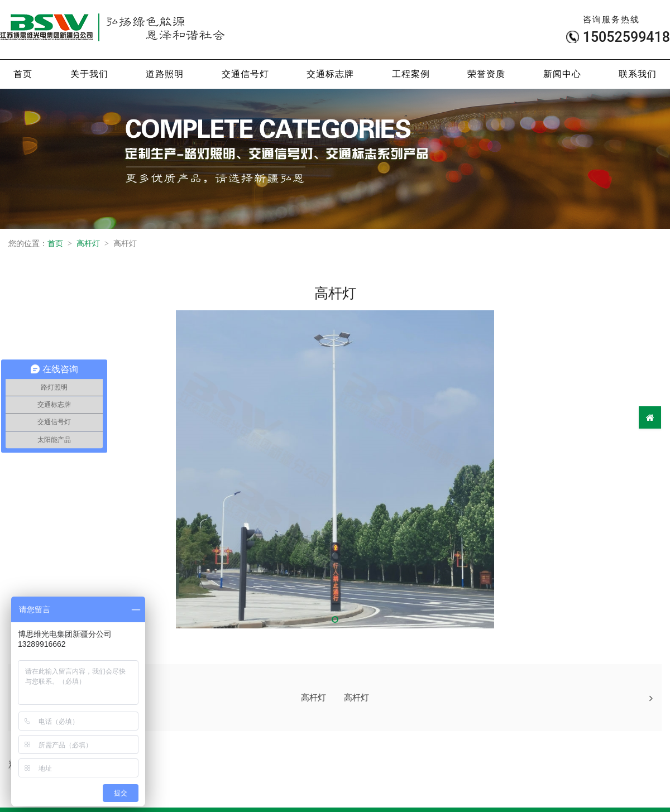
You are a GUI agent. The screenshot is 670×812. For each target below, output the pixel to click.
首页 (23, 74)
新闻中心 (562, 74)
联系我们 (638, 74)
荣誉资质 (486, 74)
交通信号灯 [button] (245, 74)
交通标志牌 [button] (330, 74)
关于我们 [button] (89, 74)
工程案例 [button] (411, 74)
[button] (335, 619)
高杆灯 (88, 243)
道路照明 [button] (165, 74)
